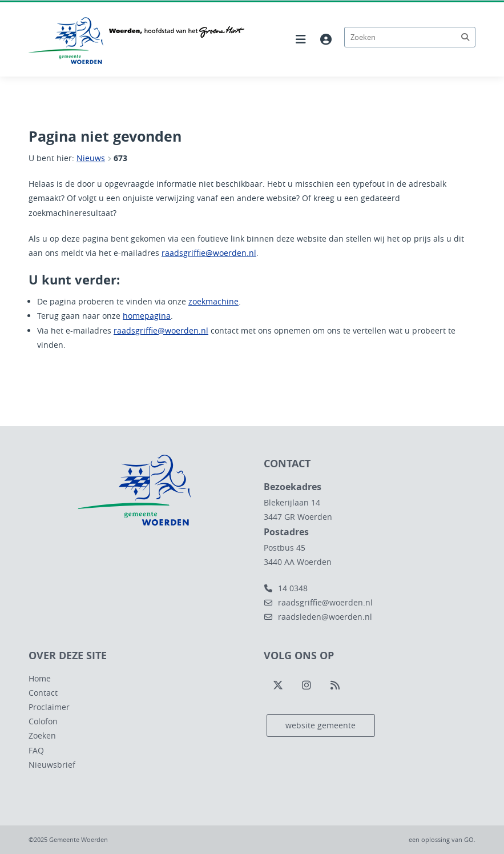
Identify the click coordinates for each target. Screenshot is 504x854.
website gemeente (320, 725)
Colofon (43, 721)
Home (40, 678)
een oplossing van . (442, 839)
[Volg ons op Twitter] (278, 685)
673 (120, 158)
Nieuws (91, 158)
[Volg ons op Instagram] (307, 685)
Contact (43, 693)
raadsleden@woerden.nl (318, 617)
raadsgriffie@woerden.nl (209, 253)
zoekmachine (213, 301)
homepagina (147, 316)
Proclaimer (49, 707)
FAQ (36, 750)
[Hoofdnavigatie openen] (301, 39)
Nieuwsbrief (52, 765)
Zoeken (42, 735)
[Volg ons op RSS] (335, 685)
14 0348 (286, 588)
